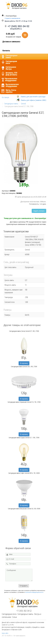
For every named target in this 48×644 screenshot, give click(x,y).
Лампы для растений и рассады (33, 97)
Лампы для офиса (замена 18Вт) (33, 100)
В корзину (24, 363)
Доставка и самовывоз (11, 42)
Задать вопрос (39, 211)
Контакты (6, 51)
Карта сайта (5, 633)
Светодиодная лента (9, 614)
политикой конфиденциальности (34, 592)
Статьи (14, 617)
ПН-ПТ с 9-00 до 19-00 (18, 21)
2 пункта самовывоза (12, 18)
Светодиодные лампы (25, 614)
